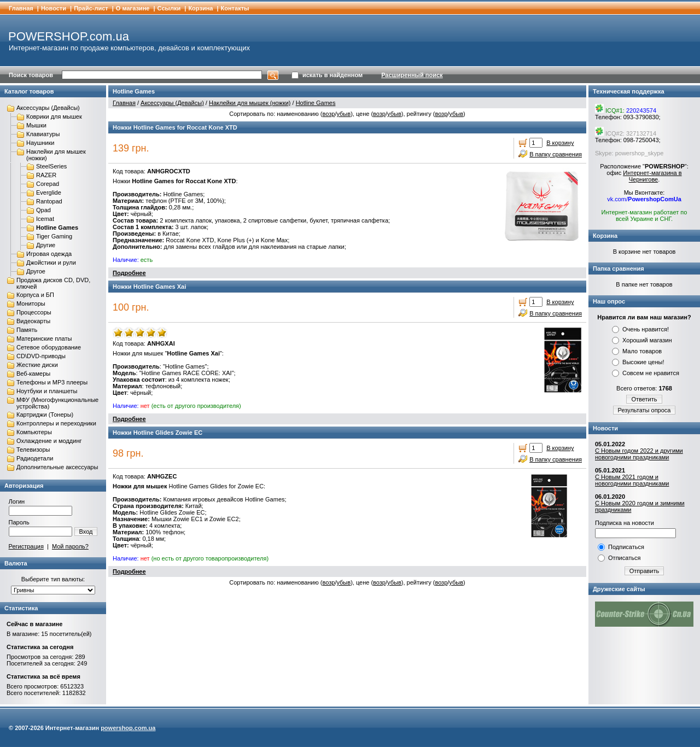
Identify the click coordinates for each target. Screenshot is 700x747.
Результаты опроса (644, 410)
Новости (54, 8)
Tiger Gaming (54, 236)
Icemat (45, 219)
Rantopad (49, 201)
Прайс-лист (91, 8)
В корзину (560, 143)
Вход (86, 532)
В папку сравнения (556, 154)
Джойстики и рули (51, 262)
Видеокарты (33, 321)
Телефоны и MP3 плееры (52, 382)
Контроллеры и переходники (56, 423)
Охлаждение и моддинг (49, 441)
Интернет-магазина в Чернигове (652, 176)
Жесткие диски (37, 365)
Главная (21, 8)
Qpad (43, 210)
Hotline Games (57, 227)
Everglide (49, 192)
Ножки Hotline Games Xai (149, 287)
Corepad (48, 184)
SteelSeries (51, 166)
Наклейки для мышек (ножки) (250, 103)
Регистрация (26, 546)
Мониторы (31, 304)
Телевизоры (33, 450)
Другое (36, 271)
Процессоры (34, 312)
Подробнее (129, 273)
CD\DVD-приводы (41, 356)
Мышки (36, 125)
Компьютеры (34, 432)
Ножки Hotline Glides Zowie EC (157, 433)
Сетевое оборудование (49, 347)
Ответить (644, 399)
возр (328, 114)
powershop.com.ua (128, 728)
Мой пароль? (70, 546)
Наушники (40, 143)
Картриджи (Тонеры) (45, 415)
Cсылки (169, 8)
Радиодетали (35, 458)
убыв (343, 114)
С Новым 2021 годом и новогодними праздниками (632, 480)
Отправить (644, 571)
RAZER (46, 175)
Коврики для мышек (54, 116)
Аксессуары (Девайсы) (48, 108)
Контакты (235, 8)
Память (27, 330)
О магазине (133, 8)
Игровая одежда (49, 254)
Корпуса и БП (35, 295)
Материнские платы (44, 339)
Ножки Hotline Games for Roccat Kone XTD (175, 127)
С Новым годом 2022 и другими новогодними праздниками (639, 454)
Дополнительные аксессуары (57, 467)
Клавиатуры (43, 134)
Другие (46, 245)
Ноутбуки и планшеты (47, 391)
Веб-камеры (33, 373)
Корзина (200, 8)
